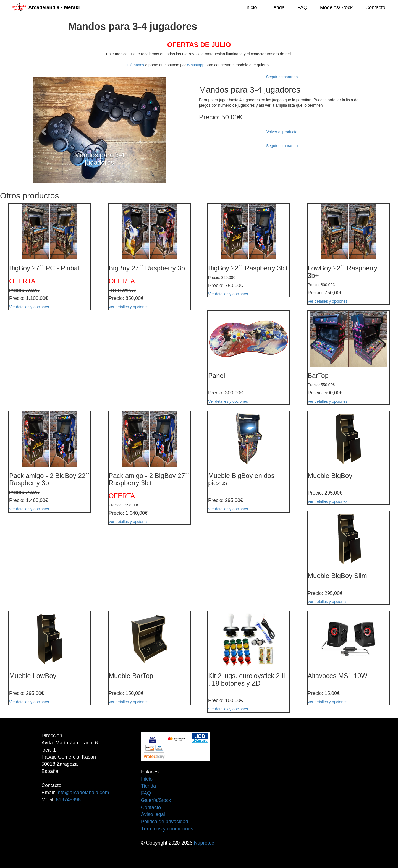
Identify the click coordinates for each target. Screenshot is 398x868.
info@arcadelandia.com (83, 793)
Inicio (251, 7)
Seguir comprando (282, 77)
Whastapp (196, 65)
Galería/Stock (156, 800)
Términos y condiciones (167, 829)
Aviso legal (153, 814)
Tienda (277, 7)
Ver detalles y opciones (29, 307)
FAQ (302, 7)
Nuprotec (204, 843)
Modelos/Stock (336, 7)
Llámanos (136, 65)
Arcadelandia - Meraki (46, 7)
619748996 (68, 800)
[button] (43, 130)
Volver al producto (282, 132)
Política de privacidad (165, 822)
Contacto (375, 7)
